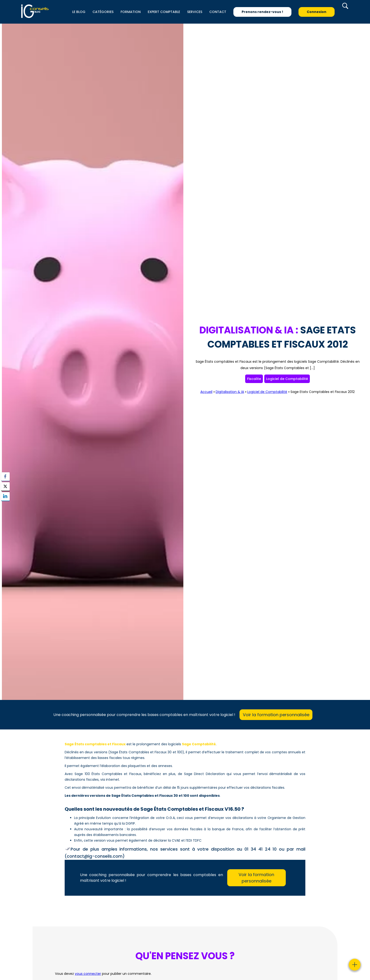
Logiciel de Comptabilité (287, 379)
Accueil (206, 392)
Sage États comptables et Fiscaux (95, 744)
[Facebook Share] (5, 477)
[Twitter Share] (5, 486)
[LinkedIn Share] (5, 496)
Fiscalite (254, 379)
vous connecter (88, 974)
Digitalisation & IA (230, 392)
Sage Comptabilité (199, 744)
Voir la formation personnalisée (276, 715)
